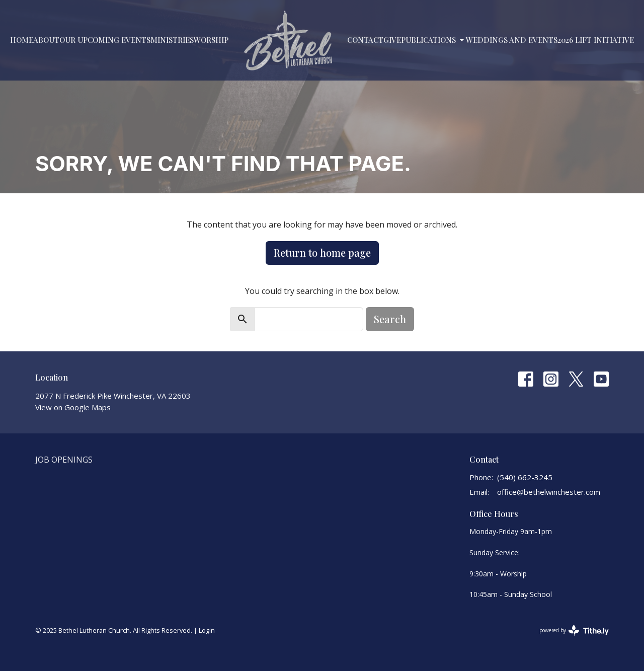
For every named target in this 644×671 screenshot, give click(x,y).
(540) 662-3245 (525, 477)
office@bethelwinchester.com (549, 492)
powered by (574, 630)
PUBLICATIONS (433, 40)
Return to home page (322, 252)
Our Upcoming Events (105, 40)
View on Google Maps (73, 407)
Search (390, 319)
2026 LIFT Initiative (596, 40)
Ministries (172, 40)
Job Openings (64, 460)
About (46, 40)
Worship (211, 40)
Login (207, 630)
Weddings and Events (512, 40)
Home (22, 40)
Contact (365, 40)
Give (392, 40)
